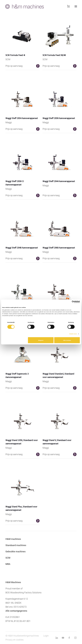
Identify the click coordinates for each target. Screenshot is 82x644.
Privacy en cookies (14, 640)
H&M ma (10, 539)
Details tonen (73, 334)
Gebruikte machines (15, 551)
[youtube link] (63, 638)
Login (46, 636)
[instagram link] (75, 638)
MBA (8, 564)
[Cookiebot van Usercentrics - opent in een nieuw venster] (69, 302)
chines (18, 539)
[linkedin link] (57, 638)
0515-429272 (20, 607)
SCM (8, 558)
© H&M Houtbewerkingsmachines (22, 636)
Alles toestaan (67, 340)
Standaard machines (16, 545)
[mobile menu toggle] (73, 7)
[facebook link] (69, 638)
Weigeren (41, 340)
